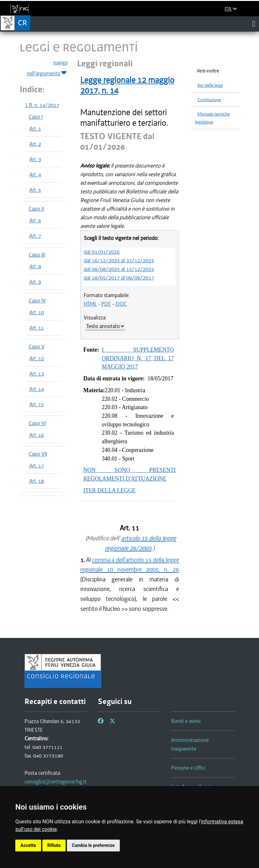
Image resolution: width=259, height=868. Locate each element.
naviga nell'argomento (47, 68)
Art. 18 (37, 481)
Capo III (37, 255)
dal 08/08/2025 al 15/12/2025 (119, 269)
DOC (121, 304)
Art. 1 (35, 129)
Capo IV (37, 301)
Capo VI (37, 423)
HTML (90, 304)
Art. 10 (37, 312)
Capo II (36, 209)
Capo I (36, 117)
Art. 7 (35, 236)
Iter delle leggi (210, 85)
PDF (106, 304)
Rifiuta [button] (54, 845)
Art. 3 (35, 159)
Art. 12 (37, 358)
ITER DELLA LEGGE (110, 490)
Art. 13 (37, 374)
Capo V (37, 347)
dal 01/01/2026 (102, 252)
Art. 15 (37, 404)
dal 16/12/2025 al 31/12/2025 (119, 260)
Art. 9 (35, 282)
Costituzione (209, 100)
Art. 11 (37, 328)
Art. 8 (35, 266)
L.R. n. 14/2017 (42, 105)
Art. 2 (35, 144)
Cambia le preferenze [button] (93, 845)
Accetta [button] (28, 845)
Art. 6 (35, 221)
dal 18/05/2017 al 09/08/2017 (119, 278)
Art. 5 (35, 190)
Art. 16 (37, 435)
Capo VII (38, 454)
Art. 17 (37, 466)
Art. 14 (37, 389)
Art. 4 (35, 175)
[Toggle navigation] (254, 24)
